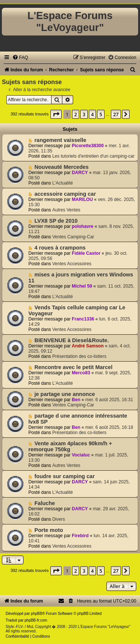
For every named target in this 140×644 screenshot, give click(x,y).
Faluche (45, 503)
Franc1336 (83, 319)
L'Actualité (63, 183)
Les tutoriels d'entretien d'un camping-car (93, 156)
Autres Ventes (66, 210)
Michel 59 (82, 286)
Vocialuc (81, 455)
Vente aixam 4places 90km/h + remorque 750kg (70, 446)
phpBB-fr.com (36, 620)
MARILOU (82, 199)
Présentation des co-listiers (79, 356)
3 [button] (84, 114)
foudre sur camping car (64, 476)
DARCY (80, 173)
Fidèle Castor (86, 253)
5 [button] (101, 114)
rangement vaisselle (60, 140)
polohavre (83, 226)
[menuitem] (20, 58)
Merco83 (81, 373)
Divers (59, 519)
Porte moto (49, 530)
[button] (56, 114)
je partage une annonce (65, 394)
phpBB (37, 614)
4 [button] (92, 114)
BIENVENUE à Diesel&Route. (71, 340)
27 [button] (116, 114)
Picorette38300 (88, 146)
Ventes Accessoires (72, 264)
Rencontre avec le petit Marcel (73, 367)
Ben (76, 400)
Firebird (80, 536)
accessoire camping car (65, 194)
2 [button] (76, 114)
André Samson (88, 346)
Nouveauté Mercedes (61, 167)
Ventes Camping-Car (73, 237)
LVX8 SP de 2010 (56, 221)
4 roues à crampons (60, 248)
